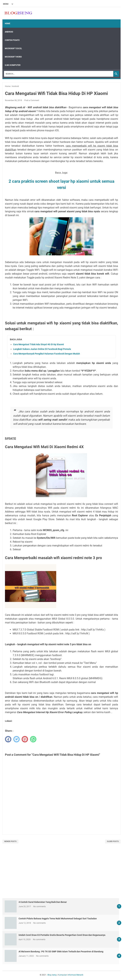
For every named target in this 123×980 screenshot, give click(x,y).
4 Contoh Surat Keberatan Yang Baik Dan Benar (43, 902)
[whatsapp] (33, 739)
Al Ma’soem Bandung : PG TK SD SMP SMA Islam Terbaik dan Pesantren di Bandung (61, 952)
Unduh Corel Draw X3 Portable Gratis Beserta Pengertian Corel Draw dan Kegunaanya (62, 935)
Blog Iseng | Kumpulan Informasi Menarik (65, 975)
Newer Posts (10, 841)
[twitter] (16, 739)
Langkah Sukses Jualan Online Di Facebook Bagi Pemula (42, 349)
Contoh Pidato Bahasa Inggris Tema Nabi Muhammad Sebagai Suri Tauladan (58, 919)
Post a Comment (32, 100)
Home (8, 24)
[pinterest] (25, 739)
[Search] (59, 74)
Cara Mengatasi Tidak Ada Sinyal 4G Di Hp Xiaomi (39, 344)
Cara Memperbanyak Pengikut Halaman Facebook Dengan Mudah (47, 354)
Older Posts (113, 841)
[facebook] (8, 739)
